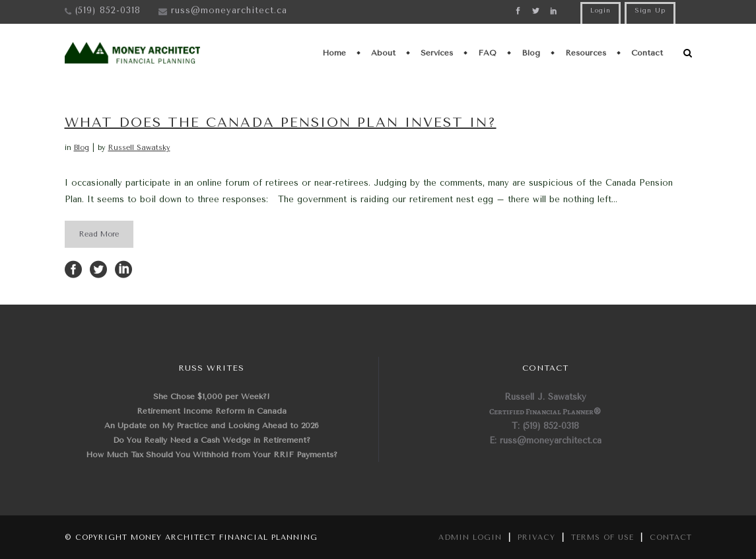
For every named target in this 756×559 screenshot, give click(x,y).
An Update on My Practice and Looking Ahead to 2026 (212, 426)
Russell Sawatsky (139, 148)
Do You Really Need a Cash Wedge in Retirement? (212, 440)
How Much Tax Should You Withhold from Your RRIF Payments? (212, 455)
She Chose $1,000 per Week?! (212, 396)
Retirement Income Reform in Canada (212, 411)
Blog (82, 148)
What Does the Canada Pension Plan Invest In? (281, 123)
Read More (99, 234)
